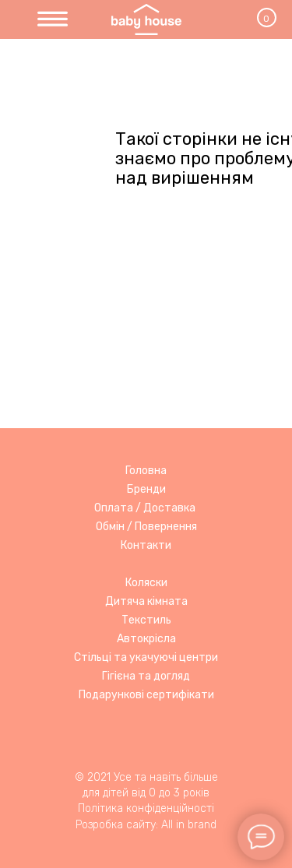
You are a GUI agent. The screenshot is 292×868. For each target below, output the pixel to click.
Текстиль (146, 620)
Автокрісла (146, 639)
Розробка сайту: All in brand (146, 825)
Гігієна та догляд (146, 676)
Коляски (146, 583)
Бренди (146, 489)
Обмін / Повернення (146, 527)
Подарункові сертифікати (146, 695)
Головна (146, 471)
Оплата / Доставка (145, 508)
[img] (53, 20)
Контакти (146, 545)
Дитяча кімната (146, 601)
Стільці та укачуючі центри (146, 657)
